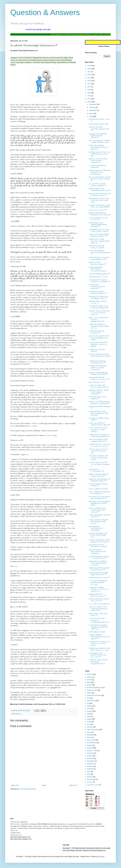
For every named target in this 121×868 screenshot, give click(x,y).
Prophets (90, 753)
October (92, 107)
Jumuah (90, 727)
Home (44, 785)
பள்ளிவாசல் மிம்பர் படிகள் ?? (99, 578)
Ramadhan (91, 761)
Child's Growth (92, 690)
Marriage (90, 735)
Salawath (90, 769)
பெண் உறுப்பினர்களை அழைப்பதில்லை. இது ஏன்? (100, 424)
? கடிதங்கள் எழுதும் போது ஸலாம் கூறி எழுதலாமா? (99, 307)
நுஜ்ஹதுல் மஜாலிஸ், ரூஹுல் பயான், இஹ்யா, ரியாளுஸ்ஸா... (99, 392)
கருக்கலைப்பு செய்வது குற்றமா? (97, 350)
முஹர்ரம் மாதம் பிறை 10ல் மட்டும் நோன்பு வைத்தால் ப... (99, 464)
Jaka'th (89, 719)
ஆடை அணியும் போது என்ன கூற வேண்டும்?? (99, 493)
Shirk (89, 772)
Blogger (102, 857)
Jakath (89, 722)
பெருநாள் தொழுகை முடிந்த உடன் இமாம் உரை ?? (99, 557)
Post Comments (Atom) (28, 789)
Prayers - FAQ (92, 751)
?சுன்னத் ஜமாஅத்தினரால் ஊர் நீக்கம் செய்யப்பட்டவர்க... (99, 649)
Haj (88, 714)
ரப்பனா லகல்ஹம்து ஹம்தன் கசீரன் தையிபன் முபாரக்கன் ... (100, 356)
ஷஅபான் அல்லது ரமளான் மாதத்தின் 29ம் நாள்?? (98, 440)
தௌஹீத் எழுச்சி (93, 785)
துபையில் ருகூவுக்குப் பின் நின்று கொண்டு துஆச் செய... (98, 535)
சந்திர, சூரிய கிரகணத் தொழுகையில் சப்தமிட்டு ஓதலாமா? (99, 147)
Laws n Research (93, 730)
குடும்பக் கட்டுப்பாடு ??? (98, 210)
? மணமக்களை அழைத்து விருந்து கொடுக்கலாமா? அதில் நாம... (98, 627)
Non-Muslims (91, 743)
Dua (88, 698)
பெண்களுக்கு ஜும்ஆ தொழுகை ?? (96, 332)
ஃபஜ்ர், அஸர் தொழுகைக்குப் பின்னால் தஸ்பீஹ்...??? (99, 235)
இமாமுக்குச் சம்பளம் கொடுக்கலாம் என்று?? (98, 546)
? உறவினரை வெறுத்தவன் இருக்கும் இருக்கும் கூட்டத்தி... (98, 582)
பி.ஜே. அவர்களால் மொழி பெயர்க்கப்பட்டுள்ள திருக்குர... (98, 430)
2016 (89, 87)
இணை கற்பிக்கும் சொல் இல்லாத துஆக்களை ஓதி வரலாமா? (99, 413)
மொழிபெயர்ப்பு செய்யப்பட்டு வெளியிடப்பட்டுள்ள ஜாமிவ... (100, 643)
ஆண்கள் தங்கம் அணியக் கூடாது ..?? (98, 302)
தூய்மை (90, 782)
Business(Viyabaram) (94, 688)
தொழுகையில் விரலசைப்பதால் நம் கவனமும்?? (97, 287)
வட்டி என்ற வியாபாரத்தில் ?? (99, 604)
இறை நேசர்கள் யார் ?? (97, 382)
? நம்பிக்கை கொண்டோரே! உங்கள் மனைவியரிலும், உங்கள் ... (99, 458)
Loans (89, 732)
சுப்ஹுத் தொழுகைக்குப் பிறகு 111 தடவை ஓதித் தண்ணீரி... (100, 206)
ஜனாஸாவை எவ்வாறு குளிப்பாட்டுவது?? (96, 247)
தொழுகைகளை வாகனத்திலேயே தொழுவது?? (96, 528)
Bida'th (89, 685)
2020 (89, 75)
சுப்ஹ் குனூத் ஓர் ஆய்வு (97, 632)
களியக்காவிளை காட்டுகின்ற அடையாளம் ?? (99, 600)
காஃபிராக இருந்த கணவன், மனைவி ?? (98, 485)
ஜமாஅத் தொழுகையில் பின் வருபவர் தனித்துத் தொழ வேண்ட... (99, 338)
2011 (89, 99)
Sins (88, 774)
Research (90, 766)
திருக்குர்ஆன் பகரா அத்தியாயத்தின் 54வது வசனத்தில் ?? (98, 225)
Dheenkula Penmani (94, 695)
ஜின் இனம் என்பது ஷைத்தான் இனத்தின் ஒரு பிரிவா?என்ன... (100, 503)
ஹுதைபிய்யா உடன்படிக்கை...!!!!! (97, 470)
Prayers (90, 748)
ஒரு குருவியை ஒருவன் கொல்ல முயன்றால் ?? (98, 185)
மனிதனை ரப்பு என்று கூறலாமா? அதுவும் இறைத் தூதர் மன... (99, 241)
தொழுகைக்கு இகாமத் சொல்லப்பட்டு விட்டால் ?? (100, 378)
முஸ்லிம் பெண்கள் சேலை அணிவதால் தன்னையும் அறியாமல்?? (98, 609)
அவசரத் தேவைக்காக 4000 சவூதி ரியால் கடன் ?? (98, 574)
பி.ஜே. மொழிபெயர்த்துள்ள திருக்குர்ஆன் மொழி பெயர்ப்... (99, 522)
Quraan (89, 756)
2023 (89, 69)
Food (89, 709)
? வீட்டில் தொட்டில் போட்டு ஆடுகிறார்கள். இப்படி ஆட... (99, 451)
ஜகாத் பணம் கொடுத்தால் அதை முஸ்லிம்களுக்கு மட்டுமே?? (98, 563)
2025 (89, 66)
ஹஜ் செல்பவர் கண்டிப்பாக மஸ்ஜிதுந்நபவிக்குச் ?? (98, 297)
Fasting (89, 706)
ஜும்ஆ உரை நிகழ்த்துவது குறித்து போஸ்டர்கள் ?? (98, 373)
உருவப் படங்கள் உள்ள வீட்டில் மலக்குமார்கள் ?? (99, 386)
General (90, 711)
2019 (89, 78)
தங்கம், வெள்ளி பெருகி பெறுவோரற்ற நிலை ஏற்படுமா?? (97, 510)
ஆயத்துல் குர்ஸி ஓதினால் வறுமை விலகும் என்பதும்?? (98, 136)
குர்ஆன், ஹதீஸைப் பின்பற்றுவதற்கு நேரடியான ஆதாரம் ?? (100, 637)
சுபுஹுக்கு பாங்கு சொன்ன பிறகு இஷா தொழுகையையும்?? (98, 662)
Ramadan (90, 758)
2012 (89, 96)
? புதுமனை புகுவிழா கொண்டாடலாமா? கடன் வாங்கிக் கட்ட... (99, 589)
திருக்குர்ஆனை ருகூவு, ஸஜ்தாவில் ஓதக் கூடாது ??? (100, 189)
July (91, 116)
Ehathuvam (91, 701)
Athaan (89, 677)
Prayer (89, 745)
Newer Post (15, 785)
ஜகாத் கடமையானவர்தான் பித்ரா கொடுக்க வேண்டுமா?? (98, 161)
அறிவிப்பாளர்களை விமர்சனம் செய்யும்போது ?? (99, 129)
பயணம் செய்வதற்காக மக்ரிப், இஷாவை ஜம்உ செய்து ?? (99, 541)
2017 (89, 84)
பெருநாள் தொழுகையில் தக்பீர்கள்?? (97, 166)
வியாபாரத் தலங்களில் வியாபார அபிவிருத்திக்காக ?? (100, 252)
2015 (89, 90)
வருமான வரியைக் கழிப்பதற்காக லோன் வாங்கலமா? (97, 551)
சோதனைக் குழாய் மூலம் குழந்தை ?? (98, 398)
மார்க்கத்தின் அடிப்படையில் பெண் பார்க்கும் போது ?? (99, 230)
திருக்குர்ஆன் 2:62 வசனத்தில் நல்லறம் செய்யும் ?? (99, 569)
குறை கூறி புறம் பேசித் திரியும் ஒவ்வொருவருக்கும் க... (100, 497)
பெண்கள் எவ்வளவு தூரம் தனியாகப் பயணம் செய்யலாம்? (98, 368)
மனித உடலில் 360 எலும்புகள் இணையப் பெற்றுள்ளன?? (99, 402)
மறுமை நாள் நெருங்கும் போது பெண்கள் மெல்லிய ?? (100, 194)
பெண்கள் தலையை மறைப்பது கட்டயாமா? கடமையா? (100, 445)
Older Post (73, 785)
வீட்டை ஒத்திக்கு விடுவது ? (99, 489)
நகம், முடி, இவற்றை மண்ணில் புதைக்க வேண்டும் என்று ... (100, 141)
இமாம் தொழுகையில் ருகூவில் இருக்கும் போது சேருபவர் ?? (100, 179)
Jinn (88, 724)
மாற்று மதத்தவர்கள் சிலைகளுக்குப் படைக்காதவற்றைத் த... (98, 269)
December (93, 104)
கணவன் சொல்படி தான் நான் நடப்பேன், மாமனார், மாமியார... (99, 313)
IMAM (89, 717)
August (92, 114)
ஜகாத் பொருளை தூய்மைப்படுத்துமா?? (98, 263)
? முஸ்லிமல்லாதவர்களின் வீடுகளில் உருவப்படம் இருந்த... (98, 344)
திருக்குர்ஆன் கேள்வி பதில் (99, 124)
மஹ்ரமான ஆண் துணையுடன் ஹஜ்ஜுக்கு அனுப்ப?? (99, 480)
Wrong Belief (91, 779)
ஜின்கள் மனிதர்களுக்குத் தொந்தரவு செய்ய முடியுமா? (100, 214)
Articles (89, 674)
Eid (88, 703)
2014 (89, 93)
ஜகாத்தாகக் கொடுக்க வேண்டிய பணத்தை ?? (98, 292)
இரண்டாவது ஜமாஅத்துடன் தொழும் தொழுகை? (99, 475)
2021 (89, 72)
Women (19, 714)
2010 (89, 102)
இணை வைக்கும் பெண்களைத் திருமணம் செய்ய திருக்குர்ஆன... (100, 172)
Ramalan (90, 764)
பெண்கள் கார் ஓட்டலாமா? (98, 277)
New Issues (91, 740)
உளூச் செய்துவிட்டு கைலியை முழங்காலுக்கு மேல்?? (99, 258)
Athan (89, 680)
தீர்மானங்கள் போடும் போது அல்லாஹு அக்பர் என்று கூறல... (99, 200)
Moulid (89, 737)
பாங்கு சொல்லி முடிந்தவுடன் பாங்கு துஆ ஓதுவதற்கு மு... (100, 435)
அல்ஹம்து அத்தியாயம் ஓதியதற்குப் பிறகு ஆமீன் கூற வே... (99, 326)
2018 (89, 81)
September (93, 110)
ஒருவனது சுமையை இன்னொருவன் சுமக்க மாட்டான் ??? (98, 655)
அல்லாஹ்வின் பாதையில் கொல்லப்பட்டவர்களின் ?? (99, 281)
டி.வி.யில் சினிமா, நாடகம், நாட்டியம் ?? (98, 219)
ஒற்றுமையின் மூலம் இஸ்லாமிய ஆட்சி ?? (97, 595)
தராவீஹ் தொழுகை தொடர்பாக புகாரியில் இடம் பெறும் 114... (100, 154)
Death (89, 693)
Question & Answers (45, 12)
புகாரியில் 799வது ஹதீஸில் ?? (100, 274)
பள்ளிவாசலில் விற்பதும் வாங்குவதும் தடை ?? (97, 362)
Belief (89, 682)
